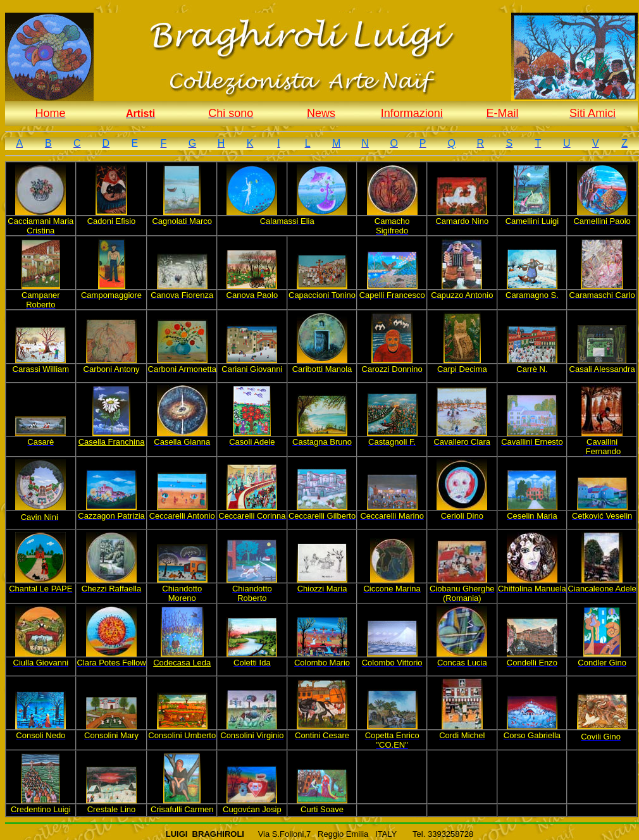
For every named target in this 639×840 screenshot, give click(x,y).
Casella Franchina (112, 442)
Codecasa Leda (182, 663)
